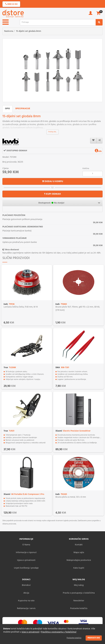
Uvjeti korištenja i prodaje (26, 568)
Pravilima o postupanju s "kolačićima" (59, 632)
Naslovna (9, 31)
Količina (86, 168)
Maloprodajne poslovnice (79, 560)
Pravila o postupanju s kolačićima (79, 593)
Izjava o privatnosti (26, 560)
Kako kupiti (79, 568)
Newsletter (79, 601)
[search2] (99, 22)
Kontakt (79, 545)
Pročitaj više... (53, 132)
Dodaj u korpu (53, 181)
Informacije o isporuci (26, 552)
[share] (100, 141)
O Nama (26, 545)
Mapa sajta (79, 552)
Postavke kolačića (74, 638)
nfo (98, 151)
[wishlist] (93, 141)
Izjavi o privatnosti (30, 632)
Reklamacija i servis (26, 608)
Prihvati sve (94, 638)
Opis (7, 109)
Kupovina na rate (26, 601)
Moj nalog (79, 585)
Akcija (26, 593)
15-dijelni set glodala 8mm (29, 31)
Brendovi (26, 585)
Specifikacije (23, 109)
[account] (91, 14)
